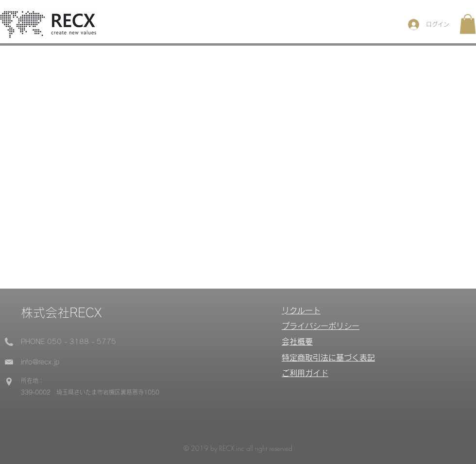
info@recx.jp (40, 362)
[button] (468, 24)
